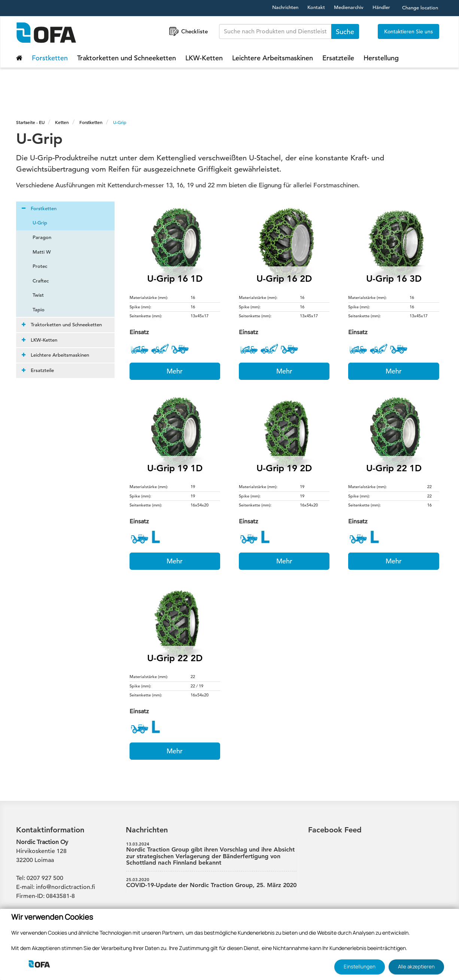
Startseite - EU (30, 122)
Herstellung (381, 58)
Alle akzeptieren (416, 967)
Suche (345, 32)
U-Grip (120, 122)
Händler (381, 7)
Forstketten (50, 58)
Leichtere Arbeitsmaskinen (273, 58)
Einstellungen (360, 967)
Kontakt (316, 7)
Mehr (175, 371)
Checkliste (188, 31)
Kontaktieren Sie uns (408, 31)
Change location (420, 8)
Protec (35, 266)
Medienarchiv (349, 7)
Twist (34, 295)
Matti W (37, 252)
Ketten (62, 122)
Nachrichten (285, 7)
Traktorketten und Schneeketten (127, 58)
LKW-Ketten (204, 58)
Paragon (37, 237)
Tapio (34, 310)
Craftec (36, 281)
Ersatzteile (338, 58)
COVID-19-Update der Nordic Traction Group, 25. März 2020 (212, 883)
